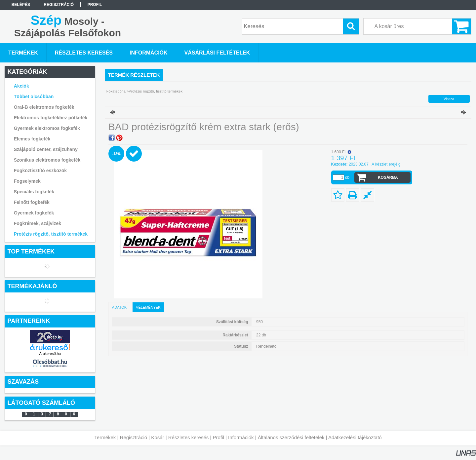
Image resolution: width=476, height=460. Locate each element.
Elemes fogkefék (32, 139)
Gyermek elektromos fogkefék (47, 128)
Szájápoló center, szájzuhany (46, 149)
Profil (218, 437)
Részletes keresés (189, 437)
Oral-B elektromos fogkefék (44, 107)
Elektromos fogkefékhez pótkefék (51, 118)
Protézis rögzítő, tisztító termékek (51, 234)
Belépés (21, 5)
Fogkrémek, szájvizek (38, 223)
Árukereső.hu (50, 354)
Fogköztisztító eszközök (40, 171)
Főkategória (116, 91)
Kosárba (388, 177)
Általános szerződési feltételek (291, 437)
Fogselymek (27, 181)
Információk (241, 437)
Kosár (158, 437)
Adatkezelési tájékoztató (355, 437)
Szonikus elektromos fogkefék (47, 160)
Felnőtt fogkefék (32, 202)
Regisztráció (134, 437)
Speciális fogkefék (34, 192)
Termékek (105, 437)
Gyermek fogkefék (34, 213)
